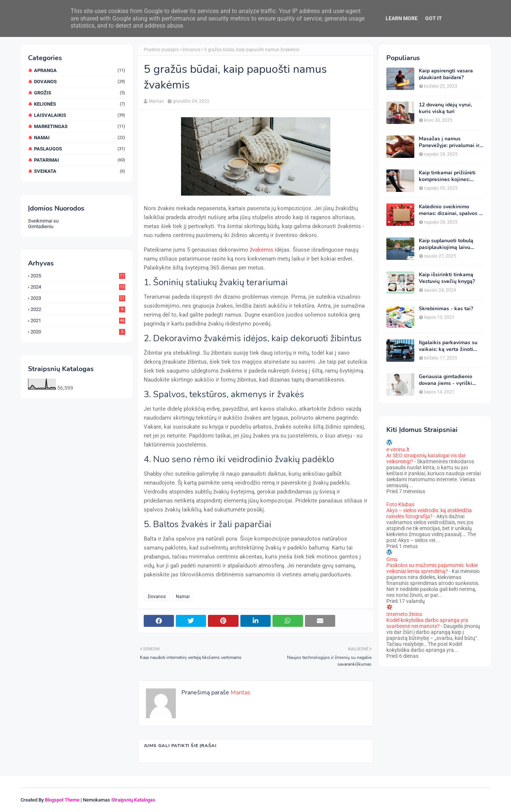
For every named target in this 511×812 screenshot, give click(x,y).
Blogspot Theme (62, 800)
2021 (78, 321)
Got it (434, 18)
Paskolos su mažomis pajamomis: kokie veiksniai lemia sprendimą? (432, 568)
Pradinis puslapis (161, 50)
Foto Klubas (400, 504)
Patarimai (80, 160)
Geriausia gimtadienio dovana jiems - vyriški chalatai (445, 380)
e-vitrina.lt (398, 449)
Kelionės (80, 104)
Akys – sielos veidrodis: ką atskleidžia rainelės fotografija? (429, 513)
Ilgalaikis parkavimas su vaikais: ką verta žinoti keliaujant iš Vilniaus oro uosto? (449, 346)
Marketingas (80, 126)
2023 (78, 298)
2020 (78, 332)
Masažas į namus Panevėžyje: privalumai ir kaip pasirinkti (449, 142)
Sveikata (80, 171)
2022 (78, 309)
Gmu (392, 559)
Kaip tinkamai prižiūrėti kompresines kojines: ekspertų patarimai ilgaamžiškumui (447, 176)
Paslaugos (80, 149)
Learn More (402, 18)
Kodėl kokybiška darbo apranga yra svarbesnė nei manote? (427, 623)
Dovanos (80, 82)
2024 (78, 287)
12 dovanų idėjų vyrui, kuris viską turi (445, 108)
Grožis (80, 93)
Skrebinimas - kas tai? (446, 309)
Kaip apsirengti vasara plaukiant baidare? (446, 74)
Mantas (156, 101)
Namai (80, 138)
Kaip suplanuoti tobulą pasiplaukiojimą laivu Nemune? (446, 244)
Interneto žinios (404, 614)
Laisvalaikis (80, 115)
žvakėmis (261, 250)
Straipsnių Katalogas (133, 800)
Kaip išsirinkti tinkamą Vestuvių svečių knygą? (447, 278)
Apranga (80, 70)
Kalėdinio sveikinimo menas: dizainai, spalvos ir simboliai (451, 210)
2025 (78, 276)
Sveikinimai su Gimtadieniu (43, 224)
